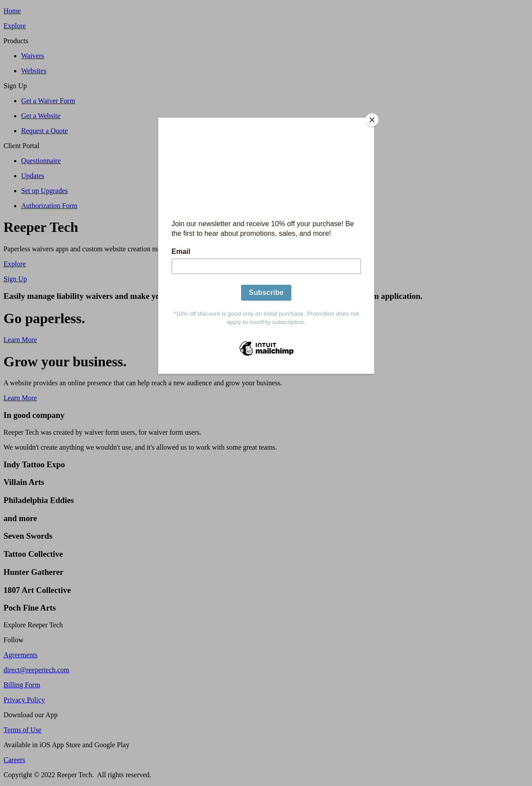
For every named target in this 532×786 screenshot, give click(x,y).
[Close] (372, 120)
